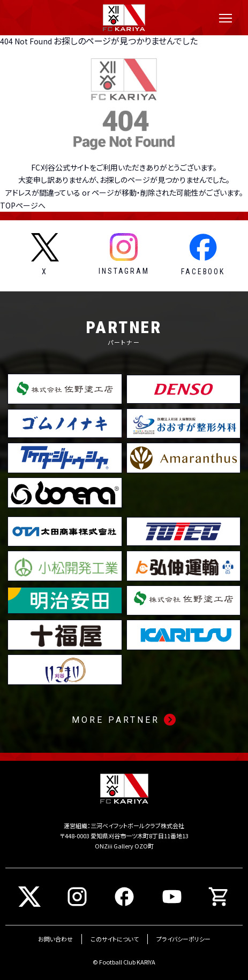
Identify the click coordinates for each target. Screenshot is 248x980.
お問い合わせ (55, 939)
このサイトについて (115, 939)
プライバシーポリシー (183, 939)
